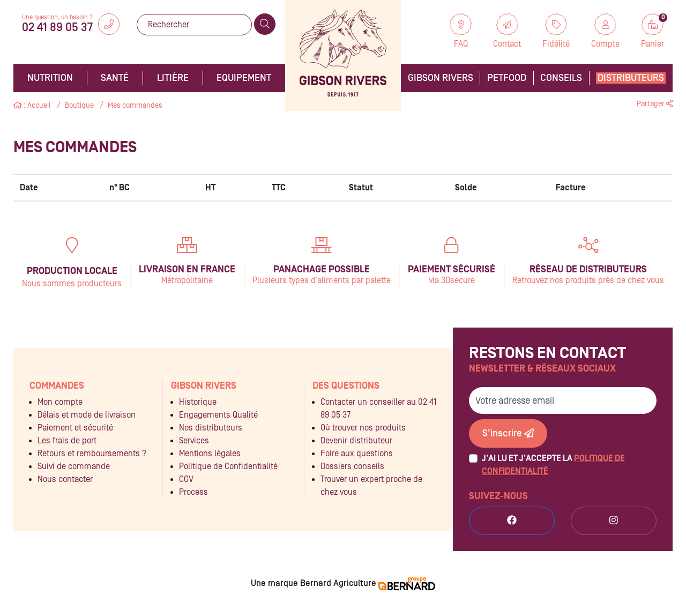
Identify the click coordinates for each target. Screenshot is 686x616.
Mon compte (60, 402)
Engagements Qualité (218, 415)
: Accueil (32, 106)
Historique (198, 402)
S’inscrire (508, 433)
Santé (115, 78)
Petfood (507, 78)
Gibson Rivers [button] (441, 78)
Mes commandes (135, 106)
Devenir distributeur (356, 441)
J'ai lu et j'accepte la (553, 465)
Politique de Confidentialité (228, 466)
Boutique (79, 106)
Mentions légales (210, 454)
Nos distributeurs (211, 428)
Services (194, 441)
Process (193, 492)
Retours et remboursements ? (92, 454)
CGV (186, 479)
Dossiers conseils (352, 466)
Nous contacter (65, 479)
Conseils (561, 78)
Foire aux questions (357, 454)
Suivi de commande (74, 466)
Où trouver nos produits (363, 428)
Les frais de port (67, 441)
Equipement (244, 78)
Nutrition (50, 78)
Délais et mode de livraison (87, 415)
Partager (655, 104)
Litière (173, 78)
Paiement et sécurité (75, 428)
